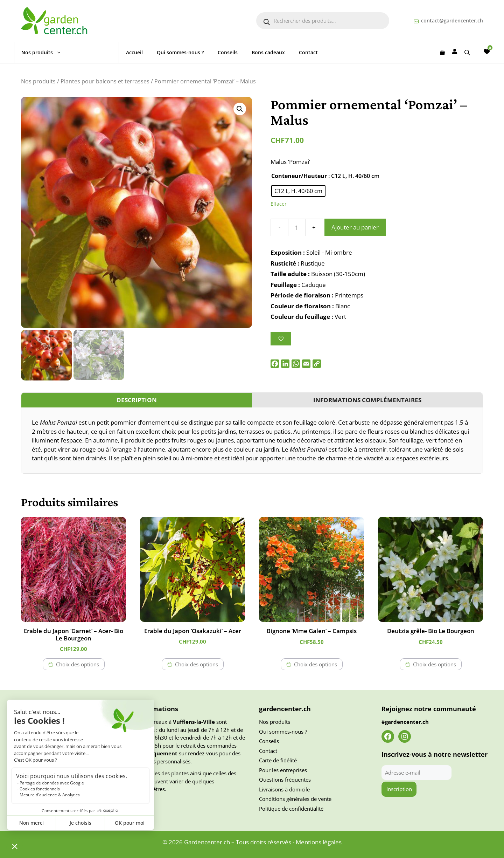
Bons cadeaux (268, 52)
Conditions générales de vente (295, 799)
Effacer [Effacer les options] (279, 204)
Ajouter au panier (355, 227)
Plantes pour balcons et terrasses (105, 81)
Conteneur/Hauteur (299, 176)
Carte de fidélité (278, 760)
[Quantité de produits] (297, 227)
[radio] (298, 191)
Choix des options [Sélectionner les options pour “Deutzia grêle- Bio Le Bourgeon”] (435, 664)
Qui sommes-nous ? (180, 52)
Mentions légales (319, 842)
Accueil (134, 52)
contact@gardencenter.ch (452, 20)
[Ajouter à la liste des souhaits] (281, 339)
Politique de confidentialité (291, 809)
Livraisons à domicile (284, 789)
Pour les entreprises (283, 770)
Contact (308, 52)
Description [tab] (137, 400)
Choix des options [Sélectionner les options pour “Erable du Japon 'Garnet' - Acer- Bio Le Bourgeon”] (78, 664)
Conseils (228, 52)
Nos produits (45, 53)
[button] (240, 109)
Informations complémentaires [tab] (367, 400)
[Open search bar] (468, 52)
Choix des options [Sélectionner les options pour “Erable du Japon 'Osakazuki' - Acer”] (197, 664)
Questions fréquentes (285, 780)
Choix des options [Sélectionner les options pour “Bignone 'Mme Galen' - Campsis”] (316, 664)
